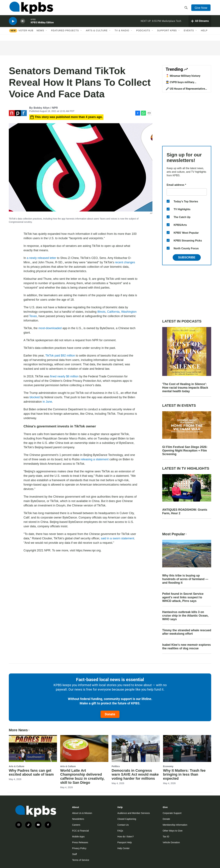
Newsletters (78, 819)
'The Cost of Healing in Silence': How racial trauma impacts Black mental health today (185, 388)
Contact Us (123, 825)
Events (189, 34)
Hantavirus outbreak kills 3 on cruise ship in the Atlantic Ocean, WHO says (185, 616)
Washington (129, 312)
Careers (76, 825)
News (40, 34)
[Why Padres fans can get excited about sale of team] (33, 748)
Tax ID (166, 837)
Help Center (123, 848)
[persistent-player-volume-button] (23, 24)
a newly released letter (41, 258)
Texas (33, 316)
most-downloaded (50, 328)
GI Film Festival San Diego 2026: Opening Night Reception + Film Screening (185, 451)
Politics (116, 766)
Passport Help (125, 842)
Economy (168, 766)
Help (204, 34)
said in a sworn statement (118, 538)
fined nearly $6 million (64, 376)
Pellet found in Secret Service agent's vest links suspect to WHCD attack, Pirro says (183, 597)
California (113, 312)
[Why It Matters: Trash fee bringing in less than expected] (187, 748)
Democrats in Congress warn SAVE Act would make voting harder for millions (135, 775)
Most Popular (175, 534)
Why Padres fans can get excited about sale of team (31, 773)
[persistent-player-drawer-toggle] (200, 24)
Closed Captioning (127, 819)
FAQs (120, 831)
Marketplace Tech (171, 23)
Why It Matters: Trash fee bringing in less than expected (184, 775)
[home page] (31, 9)
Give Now (201, 8)
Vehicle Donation (171, 842)
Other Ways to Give (173, 831)
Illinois (101, 312)
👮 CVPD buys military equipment (180, 84)
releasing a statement (94, 459)
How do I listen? (126, 837)
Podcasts (143, 34)
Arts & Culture (97, 34)
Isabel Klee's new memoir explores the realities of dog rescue (186, 647)
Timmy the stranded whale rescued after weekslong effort (187, 632)
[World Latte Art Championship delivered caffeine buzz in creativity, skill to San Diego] (84, 748)
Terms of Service (81, 860)
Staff (75, 854)
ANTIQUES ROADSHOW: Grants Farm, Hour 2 (185, 511)
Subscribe (187, 257)
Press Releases (80, 842)
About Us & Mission (82, 813)
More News (20, 730)
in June (47, 402)
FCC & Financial (80, 831)
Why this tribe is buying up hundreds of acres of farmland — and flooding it (185, 579)
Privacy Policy (79, 848)
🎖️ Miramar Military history (183, 76)
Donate (110, 714)
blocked (35, 397)
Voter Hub (26, 34)
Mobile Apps (78, 837)
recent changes (125, 262)
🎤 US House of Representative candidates (185, 90)
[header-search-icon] (186, 9)
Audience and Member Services (134, 813)
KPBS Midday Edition (42, 25)
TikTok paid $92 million (60, 356)
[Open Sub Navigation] (47, 34)
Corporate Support (172, 813)
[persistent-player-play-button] (13, 24)
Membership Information (175, 825)
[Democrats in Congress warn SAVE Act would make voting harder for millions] (136, 748)
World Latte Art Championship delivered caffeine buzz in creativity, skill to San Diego (82, 777)
